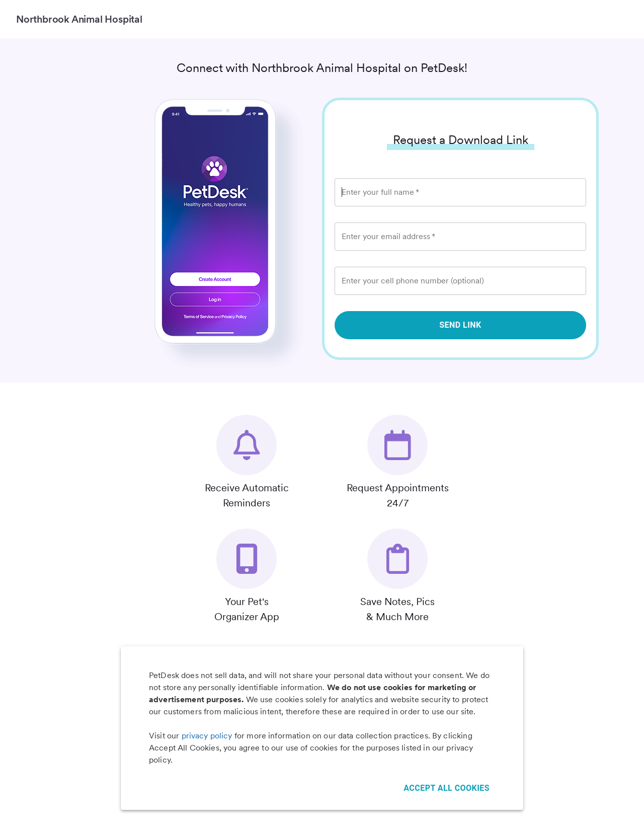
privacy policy (207, 736)
